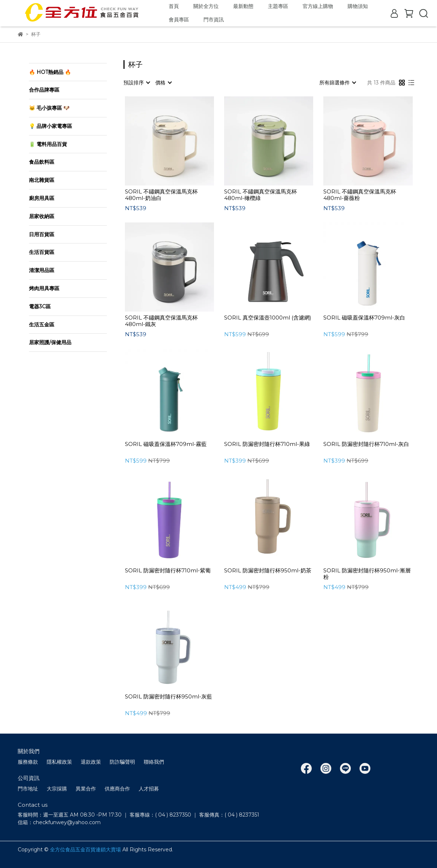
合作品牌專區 (44, 90)
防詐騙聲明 (122, 762)
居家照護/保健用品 (50, 342)
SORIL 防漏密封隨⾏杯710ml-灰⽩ (366, 444)
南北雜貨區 (42, 180)
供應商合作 (117, 789)
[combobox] (136, 83)
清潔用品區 (42, 270)
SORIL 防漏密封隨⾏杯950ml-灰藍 (169, 697)
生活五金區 (42, 325)
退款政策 (91, 762)
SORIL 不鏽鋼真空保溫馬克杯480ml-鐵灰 (161, 321)
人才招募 (149, 789)
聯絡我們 (154, 762)
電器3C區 (40, 306)
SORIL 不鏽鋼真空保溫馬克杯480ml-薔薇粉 (360, 195)
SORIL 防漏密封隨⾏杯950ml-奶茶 (268, 571)
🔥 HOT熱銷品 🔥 (50, 72)
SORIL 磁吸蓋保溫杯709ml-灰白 (364, 318)
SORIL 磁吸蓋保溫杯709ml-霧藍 (166, 444)
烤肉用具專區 (44, 288)
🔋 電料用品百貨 (48, 144)
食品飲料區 (42, 162)
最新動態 (243, 6)
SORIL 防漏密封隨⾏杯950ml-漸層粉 (367, 574)
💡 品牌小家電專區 (51, 126)
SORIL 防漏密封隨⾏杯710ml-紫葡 (168, 571)
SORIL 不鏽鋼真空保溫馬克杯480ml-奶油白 (161, 195)
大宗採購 (57, 789)
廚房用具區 (42, 198)
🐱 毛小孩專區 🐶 (49, 108)
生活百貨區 (42, 252)
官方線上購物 (318, 6)
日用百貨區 (42, 234)
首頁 (174, 6)
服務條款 (28, 762)
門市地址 (28, 789)
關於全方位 (206, 6)
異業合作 (86, 789)
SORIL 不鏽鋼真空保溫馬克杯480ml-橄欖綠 (260, 195)
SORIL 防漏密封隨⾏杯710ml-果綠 (267, 444)
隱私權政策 (59, 762)
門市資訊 (214, 20)
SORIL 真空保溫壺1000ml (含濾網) (268, 318)
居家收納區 (42, 216)
